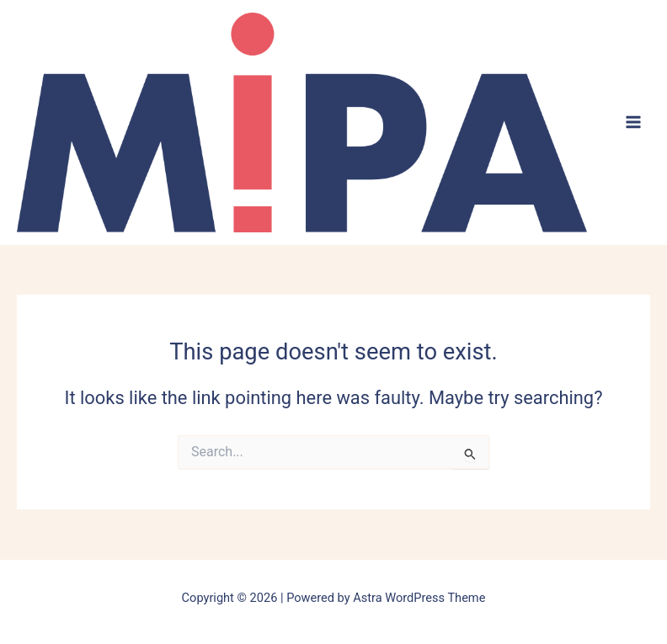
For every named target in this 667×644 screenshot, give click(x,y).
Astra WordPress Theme (419, 598)
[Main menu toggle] (633, 122)
